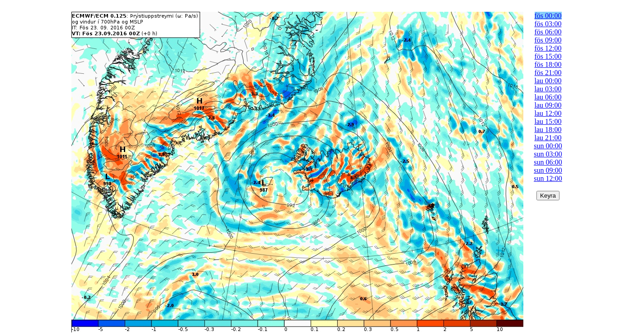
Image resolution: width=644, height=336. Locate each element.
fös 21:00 (548, 73)
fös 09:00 (548, 40)
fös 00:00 (548, 16)
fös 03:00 (548, 24)
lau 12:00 (548, 113)
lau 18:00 (548, 130)
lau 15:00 (548, 121)
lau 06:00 (548, 97)
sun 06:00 (548, 162)
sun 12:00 (548, 178)
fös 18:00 (548, 64)
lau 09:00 (548, 105)
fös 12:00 (548, 48)
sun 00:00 (548, 146)
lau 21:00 (548, 138)
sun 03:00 (548, 154)
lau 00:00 (548, 81)
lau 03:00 (548, 89)
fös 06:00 (548, 32)
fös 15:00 (548, 56)
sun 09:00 (548, 170)
